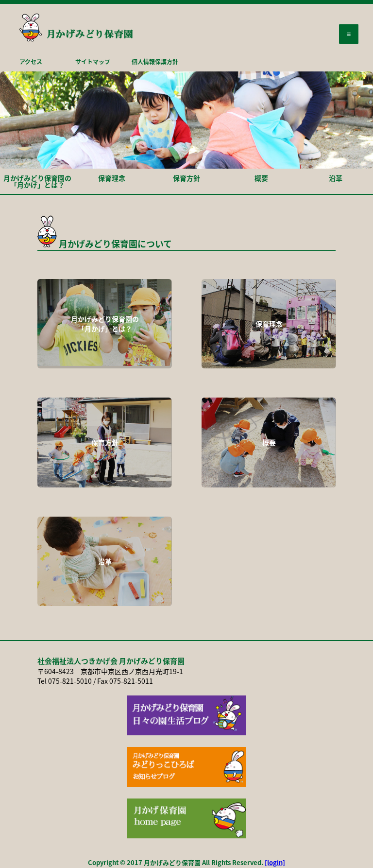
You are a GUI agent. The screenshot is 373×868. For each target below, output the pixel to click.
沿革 (336, 178)
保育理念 (112, 178)
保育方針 (186, 178)
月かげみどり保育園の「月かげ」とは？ (37, 181)
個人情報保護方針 (155, 62)
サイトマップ (93, 62)
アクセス (31, 62)
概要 (261, 178)
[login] (275, 862)
